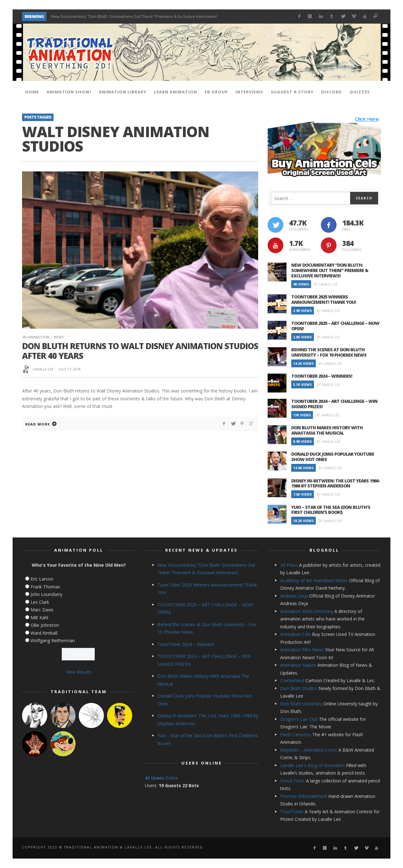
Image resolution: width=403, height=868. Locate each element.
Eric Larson (42, 579)
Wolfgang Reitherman (53, 640)
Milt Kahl (39, 618)
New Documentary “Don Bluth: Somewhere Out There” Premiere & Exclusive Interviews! (134, 16)
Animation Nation (298, 665)
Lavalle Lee (43, 369)
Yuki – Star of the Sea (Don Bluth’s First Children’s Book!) (331, 510)
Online (162, 778)
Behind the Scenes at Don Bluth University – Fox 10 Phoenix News (329, 352)
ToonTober (292, 812)
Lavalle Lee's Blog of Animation (312, 765)
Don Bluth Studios (299, 688)
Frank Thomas (45, 587)
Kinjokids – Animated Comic (309, 750)
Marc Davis (42, 610)
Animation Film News (302, 650)
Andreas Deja (294, 596)
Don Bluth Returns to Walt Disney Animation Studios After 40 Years (140, 351)
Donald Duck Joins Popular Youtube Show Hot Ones (333, 457)
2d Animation (36, 337)
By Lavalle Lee (326, 284)
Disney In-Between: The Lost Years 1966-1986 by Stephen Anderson (336, 483)
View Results (79, 672)
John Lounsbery (46, 594)
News (59, 337)
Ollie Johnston (45, 625)
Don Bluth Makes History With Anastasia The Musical (327, 430)
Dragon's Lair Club (299, 719)
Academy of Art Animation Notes (314, 580)
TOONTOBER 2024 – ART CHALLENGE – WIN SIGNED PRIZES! (334, 404)
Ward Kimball (44, 633)
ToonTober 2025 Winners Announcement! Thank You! (324, 299)
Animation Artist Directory (307, 611)
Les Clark (40, 602)
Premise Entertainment (304, 796)
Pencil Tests (292, 781)
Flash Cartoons (296, 734)
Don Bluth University (301, 704)
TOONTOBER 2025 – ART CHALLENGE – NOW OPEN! (335, 326)
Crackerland (292, 680)
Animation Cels (295, 634)
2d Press (289, 565)
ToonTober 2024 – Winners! (322, 376)
